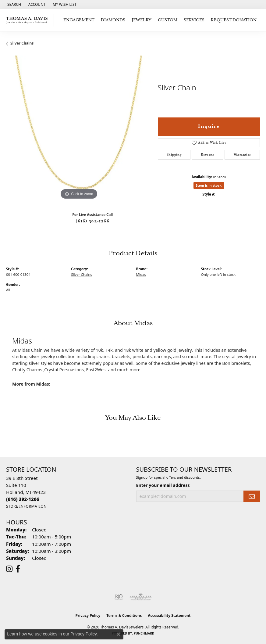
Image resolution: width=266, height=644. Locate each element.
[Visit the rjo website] (119, 597)
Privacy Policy (88, 615)
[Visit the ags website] (141, 597)
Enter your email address (163, 485)
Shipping (174, 155)
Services (194, 20)
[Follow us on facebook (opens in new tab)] (18, 569)
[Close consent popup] (119, 634)
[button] (14, 5)
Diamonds (113, 20)
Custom (168, 20)
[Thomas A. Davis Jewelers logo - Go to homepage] (28, 20)
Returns (207, 155)
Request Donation (234, 20)
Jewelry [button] (142, 20)
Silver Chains (22, 43)
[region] (79, 128)
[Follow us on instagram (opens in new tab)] (9, 569)
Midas (141, 274)
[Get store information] (26, 506)
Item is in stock (209, 185)
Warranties (242, 155)
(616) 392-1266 (92, 221)
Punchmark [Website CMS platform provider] (144, 633)
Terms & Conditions (124, 615)
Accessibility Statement (169, 615)
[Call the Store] (23, 499)
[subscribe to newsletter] (252, 496)
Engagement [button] (79, 20)
